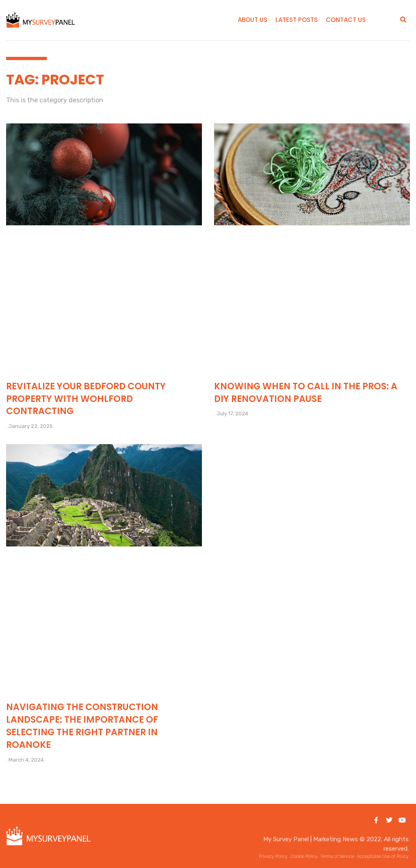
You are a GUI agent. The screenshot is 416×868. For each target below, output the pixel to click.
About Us (252, 20)
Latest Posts (297, 20)
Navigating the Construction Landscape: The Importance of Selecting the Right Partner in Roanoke (82, 726)
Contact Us (346, 20)
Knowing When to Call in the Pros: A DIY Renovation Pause (306, 393)
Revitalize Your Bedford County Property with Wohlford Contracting (86, 399)
